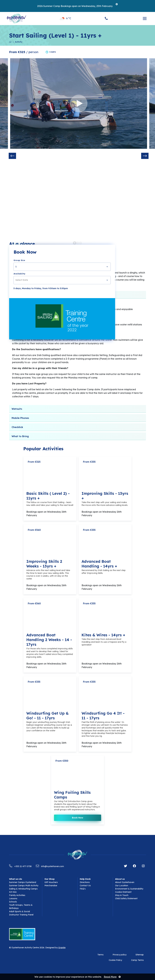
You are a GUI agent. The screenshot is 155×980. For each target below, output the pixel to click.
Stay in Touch (122, 895)
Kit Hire (13, 892)
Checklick (17, 427)
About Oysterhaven (125, 882)
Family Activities (17, 895)
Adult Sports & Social (20, 911)
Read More (110, 977)
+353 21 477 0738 (20, 866)
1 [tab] (75, 243)
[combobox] (62, 267)
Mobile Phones (20, 418)
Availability (20, 274)
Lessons (13, 898)
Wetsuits (17, 409)
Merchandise (51, 885)
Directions (85, 882)
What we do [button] (16, 879)
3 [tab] (81, 243)
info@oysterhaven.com (50, 866)
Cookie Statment (123, 892)
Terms (100, 955)
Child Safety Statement (126, 898)
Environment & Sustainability (129, 889)
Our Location (122, 885)
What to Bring (20, 436)
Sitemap (140, 955)
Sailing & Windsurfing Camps (23, 889)
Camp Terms (137, 960)
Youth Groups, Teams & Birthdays (21, 907)
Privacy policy (120, 955)
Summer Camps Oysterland (23, 882)
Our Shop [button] (50, 879)
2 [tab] (78, 243)
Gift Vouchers (51, 882)
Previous (12, 156)
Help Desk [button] (85, 879)
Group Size (19, 260)
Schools (13, 902)
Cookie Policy (115, 960)
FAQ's (83, 889)
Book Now (78, 818)
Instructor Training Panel (21, 915)
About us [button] (120, 879)
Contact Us (85, 885)
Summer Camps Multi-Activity (24, 885)
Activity (19, 42)
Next (145, 156)
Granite (62, 948)
